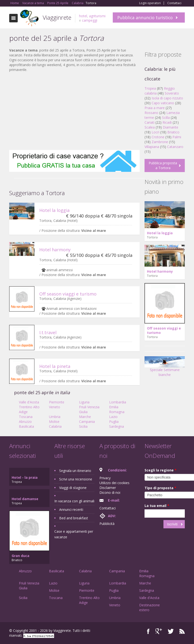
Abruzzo (25, 422)
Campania (87, 422)
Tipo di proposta (160, 488)
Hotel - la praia (25, 477)
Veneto (55, 407)
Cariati (150, 122)
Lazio (113, 417)
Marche (85, 417)
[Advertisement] (74, 111)
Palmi (177, 137)
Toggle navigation (13, 18)
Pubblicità (107, 524)
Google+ (159, 631)
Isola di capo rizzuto (167, 98)
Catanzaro (175, 147)
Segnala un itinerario (75, 471)
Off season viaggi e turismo (68, 294)
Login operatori (150, 3)
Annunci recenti (71, 509)
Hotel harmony (55, 250)
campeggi (90, 20)
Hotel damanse (25, 499)
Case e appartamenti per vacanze (74, 534)
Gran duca (20, 556)
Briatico (173, 132)
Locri (155, 132)
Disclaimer (108, 488)
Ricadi (167, 122)
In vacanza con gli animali (74, 501)
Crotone (158, 137)
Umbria (55, 417)
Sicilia (83, 426)
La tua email (157, 506)
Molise (54, 422)
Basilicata (26, 426)
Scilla (166, 117)
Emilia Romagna (117, 409)
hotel (83, 16)
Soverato (172, 93)
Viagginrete (57, 17)
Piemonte (57, 402)
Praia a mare (155, 108)
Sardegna (117, 426)
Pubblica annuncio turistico (145, 17)
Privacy (105, 478)
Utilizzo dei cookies (114, 483)
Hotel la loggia (54, 210)
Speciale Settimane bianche (165, 368)
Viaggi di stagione (73, 488)
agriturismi (97, 16)
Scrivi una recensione (76, 479)
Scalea (150, 127)
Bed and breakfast (74, 518)
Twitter (171, 631)
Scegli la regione (161, 470)
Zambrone (160, 142)
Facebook (148, 631)
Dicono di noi (110, 492)
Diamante (170, 127)
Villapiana (152, 147)
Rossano (151, 113)
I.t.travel (48, 332)
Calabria (55, 426)
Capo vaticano (163, 103)
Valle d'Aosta (29, 402)
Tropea (150, 88)
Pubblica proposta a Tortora (163, 165)
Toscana (26, 417)
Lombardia (118, 402)
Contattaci (174, 3)
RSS (182, 631)
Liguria (84, 402)
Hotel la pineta (55, 366)
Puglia (114, 422)
